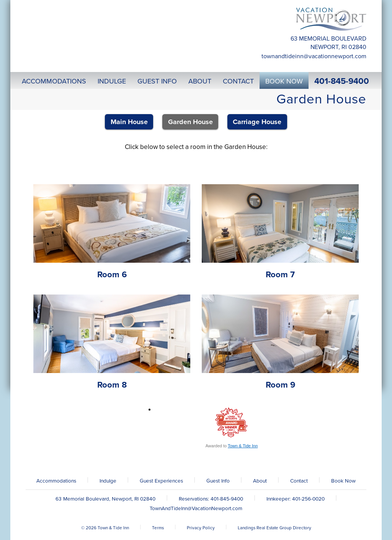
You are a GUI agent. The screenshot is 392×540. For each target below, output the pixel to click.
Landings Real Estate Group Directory (274, 528)
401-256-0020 (308, 499)
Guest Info (218, 481)
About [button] (200, 81)
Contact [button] (238, 81)
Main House (129, 122)
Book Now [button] (284, 81)
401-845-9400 (342, 81)
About (260, 481)
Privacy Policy (201, 528)
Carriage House (257, 122)
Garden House (190, 122)
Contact (299, 481)
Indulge (108, 481)
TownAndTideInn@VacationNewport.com (314, 56)
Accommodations (56, 481)
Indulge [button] (112, 81)
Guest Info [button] (157, 81)
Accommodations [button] (54, 81)
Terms (158, 528)
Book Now (343, 481)
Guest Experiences (161, 481)
